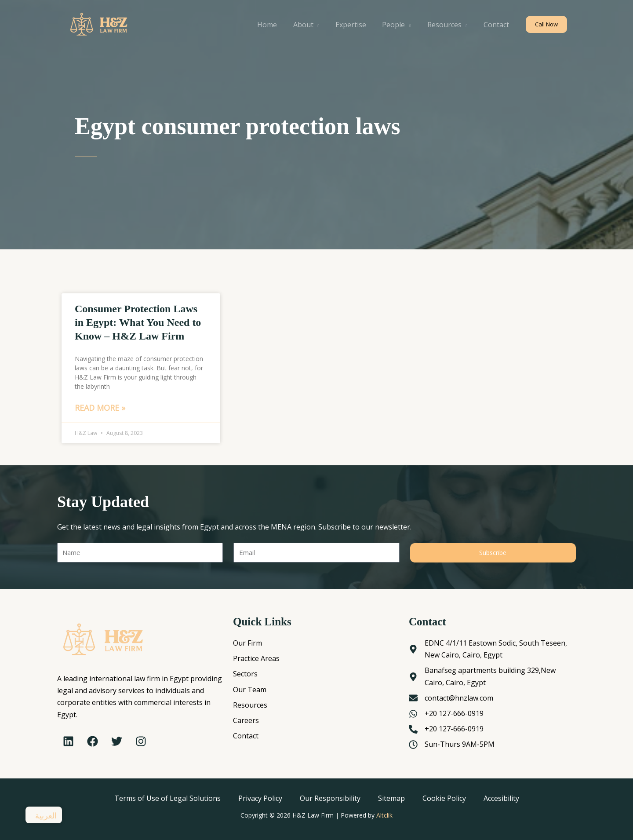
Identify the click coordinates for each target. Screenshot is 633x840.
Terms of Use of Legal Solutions (167, 798)
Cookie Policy (444, 798)
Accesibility (501, 798)
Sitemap (391, 798)
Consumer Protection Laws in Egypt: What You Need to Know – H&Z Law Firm (138, 322)
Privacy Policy (260, 798)
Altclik (384, 815)
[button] (546, 24)
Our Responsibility (330, 798)
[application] (325, 25)
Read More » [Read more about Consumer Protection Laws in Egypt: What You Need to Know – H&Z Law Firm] (100, 408)
